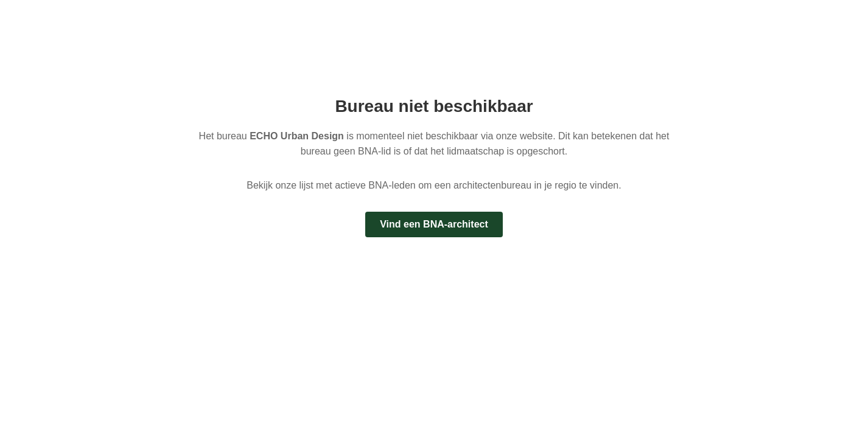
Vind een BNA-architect (434, 224)
